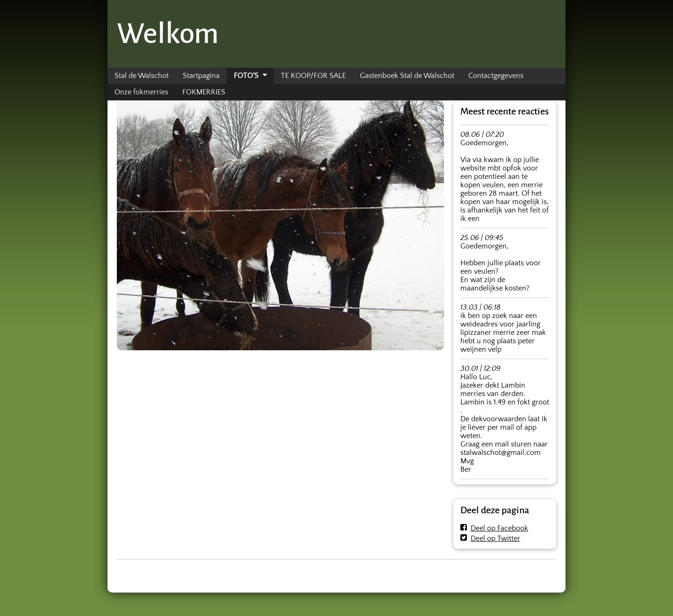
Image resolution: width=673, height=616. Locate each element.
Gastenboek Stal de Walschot (407, 76)
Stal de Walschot (142, 76)
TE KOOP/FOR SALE (313, 76)
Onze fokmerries (141, 92)
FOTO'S (246, 76)
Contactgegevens (496, 76)
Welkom (168, 34)
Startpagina (201, 76)
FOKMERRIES (204, 92)
